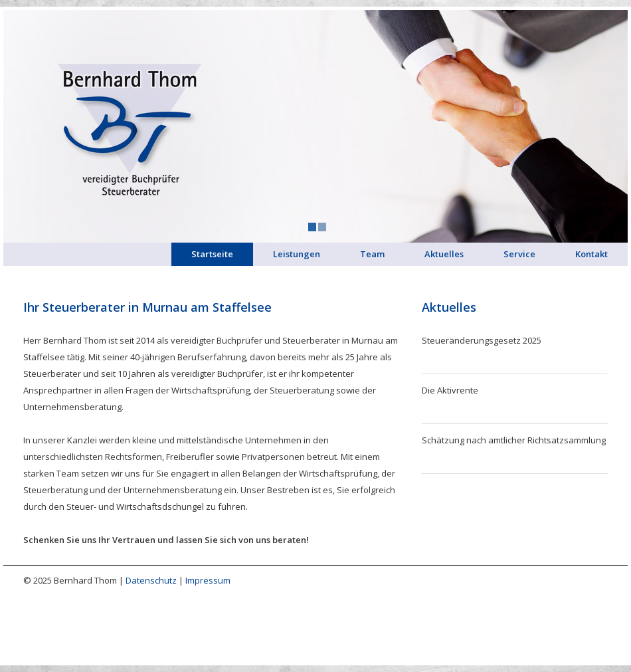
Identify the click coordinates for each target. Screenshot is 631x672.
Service (519, 254)
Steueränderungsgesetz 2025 (482, 340)
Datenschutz (151, 580)
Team (372, 254)
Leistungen (297, 254)
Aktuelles (444, 254)
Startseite (212, 254)
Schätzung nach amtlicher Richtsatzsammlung (514, 440)
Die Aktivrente (450, 390)
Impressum (208, 580)
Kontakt (591, 254)
